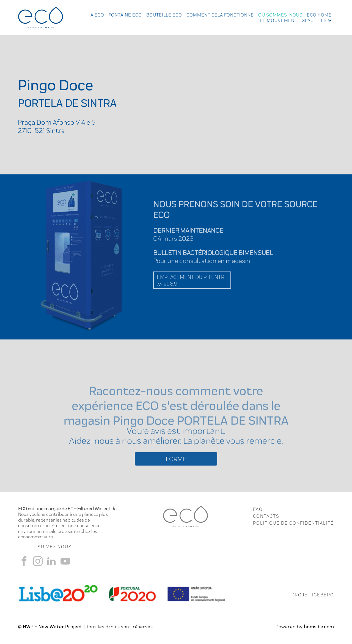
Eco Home (319, 15)
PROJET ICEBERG (313, 595)
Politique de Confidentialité (293, 523)
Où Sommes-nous (280, 15)
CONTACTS (266, 516)
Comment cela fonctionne (220, 15)
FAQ (258, 509)
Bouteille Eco (164, 15)
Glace (309, 20)
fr (324, 20)
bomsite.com (319, 627)
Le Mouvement (279, 20)
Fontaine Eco (125, 15)
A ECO (97, 15)
